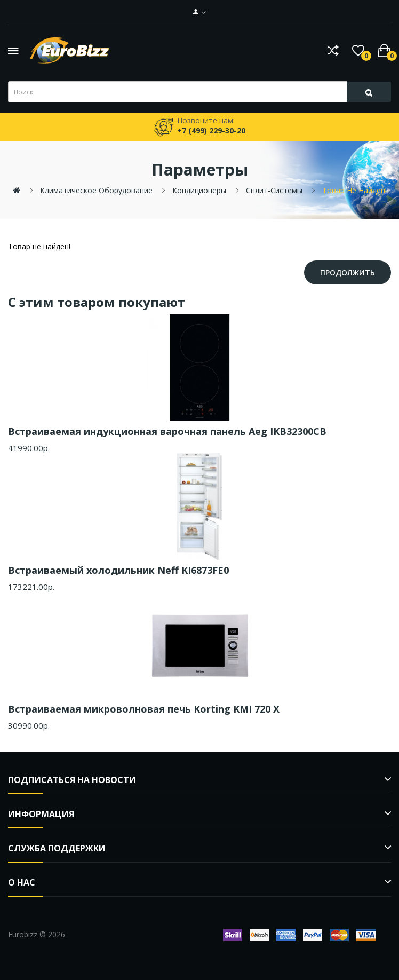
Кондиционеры (199, 190)
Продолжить (348, 272)
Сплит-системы (274, 190)
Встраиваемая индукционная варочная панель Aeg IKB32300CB (167, 431)
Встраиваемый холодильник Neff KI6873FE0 (118, 570)
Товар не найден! (354, 190)
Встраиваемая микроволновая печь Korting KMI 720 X (144, 709)
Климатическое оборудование (96, 190)
